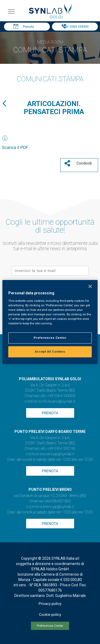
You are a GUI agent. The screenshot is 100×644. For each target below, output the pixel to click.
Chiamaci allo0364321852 (50, 501)
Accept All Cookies (50, 352)
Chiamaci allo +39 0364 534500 (50, 396)
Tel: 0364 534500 (76, 27)
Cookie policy (50, 615)
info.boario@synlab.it (58, 402)
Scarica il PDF (15, 147)
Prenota (28, 27)
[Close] (90, 286)
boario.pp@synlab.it (59, 454)
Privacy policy (50, 604)
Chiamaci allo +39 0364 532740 (50, 449)
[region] (50, 322)
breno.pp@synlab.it (58, 507)
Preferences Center (50, 626)
